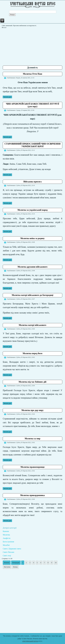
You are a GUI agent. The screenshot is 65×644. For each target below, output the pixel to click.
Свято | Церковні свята (12, 549)
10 (56, 563)
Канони (6, 531)
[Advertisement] (34, 46)
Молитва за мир (32, 439)
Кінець (15, 567)
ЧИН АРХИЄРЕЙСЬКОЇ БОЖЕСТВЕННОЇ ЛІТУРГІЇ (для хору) (33, 105)
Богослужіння (8, 542)
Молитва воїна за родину (33, 238)
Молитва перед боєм (33, 353)
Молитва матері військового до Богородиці (33, 295)
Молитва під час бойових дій (32, 382)
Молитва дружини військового (32, 267)
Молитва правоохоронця (32, 467)
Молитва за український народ (32, 210)
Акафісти (7, 538)
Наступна (7, 567)
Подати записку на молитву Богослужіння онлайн (32, 631)
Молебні (6, 545)
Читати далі (7, 97)
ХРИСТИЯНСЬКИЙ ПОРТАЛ (30, 641)
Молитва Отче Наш (33, 74)
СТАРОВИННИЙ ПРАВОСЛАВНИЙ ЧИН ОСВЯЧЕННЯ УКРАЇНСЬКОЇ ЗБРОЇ (32, 145)
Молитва (6, 535)
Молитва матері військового (33, 325)
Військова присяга (32, 182)
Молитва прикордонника (32, 495)
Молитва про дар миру (33, 410)
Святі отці (7, 556)
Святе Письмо (8, 552)
